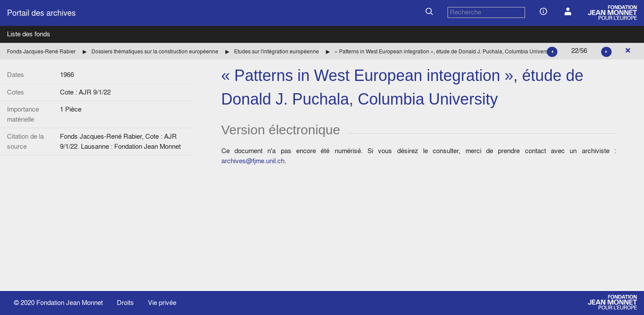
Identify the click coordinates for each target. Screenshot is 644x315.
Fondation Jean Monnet (70, 303)
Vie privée (162, 303)
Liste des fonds (29, 34)
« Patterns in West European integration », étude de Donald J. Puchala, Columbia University (444, 51)
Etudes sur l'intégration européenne (276, 51)
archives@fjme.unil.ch (253, 161)
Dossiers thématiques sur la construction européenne (155, 51)
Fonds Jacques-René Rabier (41, 51)
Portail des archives (41, 13)
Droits (125, 303)
